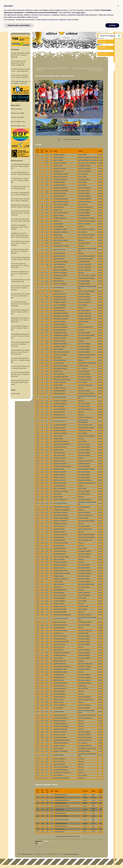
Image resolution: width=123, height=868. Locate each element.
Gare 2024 (46, 841)
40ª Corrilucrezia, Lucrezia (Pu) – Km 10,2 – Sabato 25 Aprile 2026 (20, 188)
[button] (118, 6)
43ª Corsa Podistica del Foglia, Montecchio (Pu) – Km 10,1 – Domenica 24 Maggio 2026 (18, 63)
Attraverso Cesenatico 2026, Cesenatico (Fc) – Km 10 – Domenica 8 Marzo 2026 (21, 296)
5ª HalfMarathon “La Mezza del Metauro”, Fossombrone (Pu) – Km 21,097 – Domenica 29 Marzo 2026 (19, 235)
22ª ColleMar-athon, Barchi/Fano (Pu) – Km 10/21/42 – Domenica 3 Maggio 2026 (21, 166)
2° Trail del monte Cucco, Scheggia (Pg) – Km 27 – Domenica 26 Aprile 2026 (20, 180)
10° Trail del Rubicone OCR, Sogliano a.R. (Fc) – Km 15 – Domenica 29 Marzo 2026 (20, 243)
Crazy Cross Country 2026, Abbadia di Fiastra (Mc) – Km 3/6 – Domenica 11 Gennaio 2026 (20, 374)
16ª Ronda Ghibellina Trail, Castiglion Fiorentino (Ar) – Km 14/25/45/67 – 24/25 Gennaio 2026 (20, 352)
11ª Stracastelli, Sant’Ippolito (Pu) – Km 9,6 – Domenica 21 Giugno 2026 (21, 82)
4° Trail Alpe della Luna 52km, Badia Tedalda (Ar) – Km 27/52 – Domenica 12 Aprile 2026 (20, 213)
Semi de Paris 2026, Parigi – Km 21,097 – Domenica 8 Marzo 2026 (21, 281)
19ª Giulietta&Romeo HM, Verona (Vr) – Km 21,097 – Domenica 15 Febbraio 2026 (20, 336)
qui (62, 139)
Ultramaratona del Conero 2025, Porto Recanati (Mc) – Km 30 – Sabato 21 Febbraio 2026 (20, 320)
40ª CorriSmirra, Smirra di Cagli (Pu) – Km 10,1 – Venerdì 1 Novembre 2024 (54, 76)
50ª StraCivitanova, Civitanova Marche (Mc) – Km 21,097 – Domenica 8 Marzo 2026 (20, 288)
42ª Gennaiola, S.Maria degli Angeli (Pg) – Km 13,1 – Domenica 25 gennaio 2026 (21, 360)
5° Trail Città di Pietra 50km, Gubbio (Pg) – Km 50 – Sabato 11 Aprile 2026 (20, 220)
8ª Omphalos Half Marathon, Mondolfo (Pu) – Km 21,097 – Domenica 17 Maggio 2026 (20, 55)
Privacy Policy (102, 41)
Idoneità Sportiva (103, 54)
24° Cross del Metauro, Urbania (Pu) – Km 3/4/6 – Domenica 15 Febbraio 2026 (20, 328)
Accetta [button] (112, 25)
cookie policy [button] (80, 12)
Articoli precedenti (15, 394)
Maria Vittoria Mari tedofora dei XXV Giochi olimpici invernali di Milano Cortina (20, 382)
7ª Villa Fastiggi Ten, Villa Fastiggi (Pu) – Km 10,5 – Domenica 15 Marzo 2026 (21, 258)
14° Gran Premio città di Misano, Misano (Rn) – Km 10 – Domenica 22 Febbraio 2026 (20, 304)
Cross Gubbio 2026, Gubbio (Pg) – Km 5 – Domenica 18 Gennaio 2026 (20, 367)
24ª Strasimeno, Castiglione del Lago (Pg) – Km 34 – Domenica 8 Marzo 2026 (20, 274)
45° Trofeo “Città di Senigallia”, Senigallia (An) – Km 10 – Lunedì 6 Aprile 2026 (20, 227)
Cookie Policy (102, 48)
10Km (40, 843)
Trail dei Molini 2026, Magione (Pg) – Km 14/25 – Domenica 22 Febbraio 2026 (20, 312)
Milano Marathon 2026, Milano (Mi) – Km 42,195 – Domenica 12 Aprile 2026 (20, 206)
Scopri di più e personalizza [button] (19, 25)
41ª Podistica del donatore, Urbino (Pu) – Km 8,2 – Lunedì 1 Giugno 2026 (20, 70)
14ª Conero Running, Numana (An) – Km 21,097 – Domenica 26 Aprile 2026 (20, 173)
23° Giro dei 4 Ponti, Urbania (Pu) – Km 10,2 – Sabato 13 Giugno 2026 (20, 76)
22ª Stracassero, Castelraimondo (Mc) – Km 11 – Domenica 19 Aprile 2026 (20, 194)
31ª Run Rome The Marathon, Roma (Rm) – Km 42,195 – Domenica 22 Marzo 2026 (20, 251)
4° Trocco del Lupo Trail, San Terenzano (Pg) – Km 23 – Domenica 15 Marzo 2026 (20, 265)
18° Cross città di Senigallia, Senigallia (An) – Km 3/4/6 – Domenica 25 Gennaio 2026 (20, 344)
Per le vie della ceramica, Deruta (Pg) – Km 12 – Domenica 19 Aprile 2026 (20, 200)
